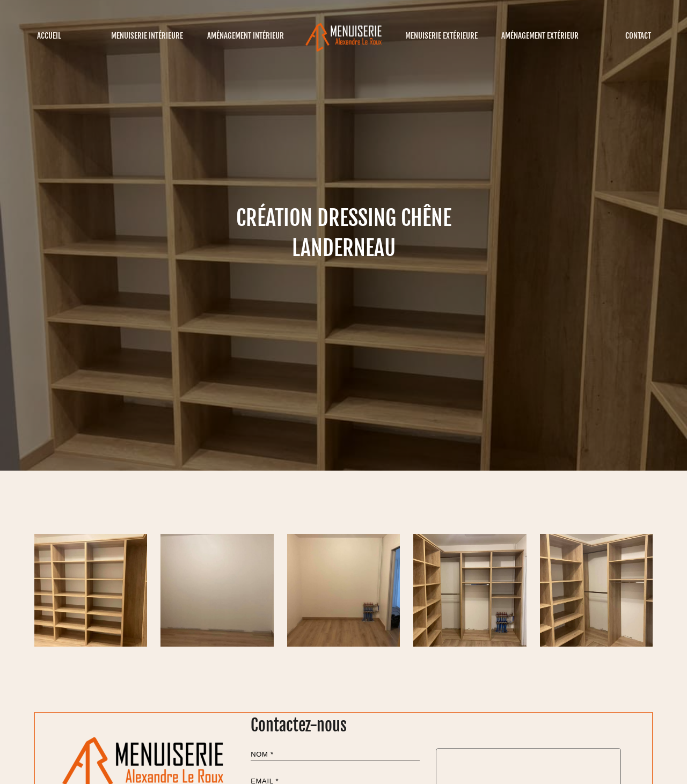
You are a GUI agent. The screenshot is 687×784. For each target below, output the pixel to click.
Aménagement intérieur (246, 36)
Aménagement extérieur (540, 36)
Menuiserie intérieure (147, 36)
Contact (638, 36)
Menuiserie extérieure (441, 36)
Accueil (49, 36)
